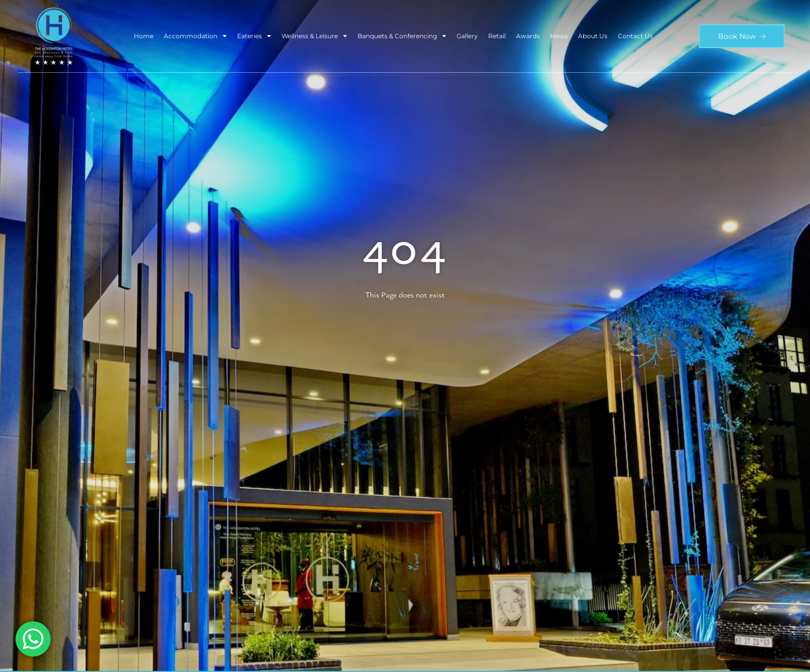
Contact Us (635, 36)
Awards (528, 36)
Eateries (254, 36)
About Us (593, 36)
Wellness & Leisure (314, 36)
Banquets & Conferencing (402, 36)
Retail (497, 36)
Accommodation (195, 36)
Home (144, 36)
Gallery (467, 36)
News (559, 36)
